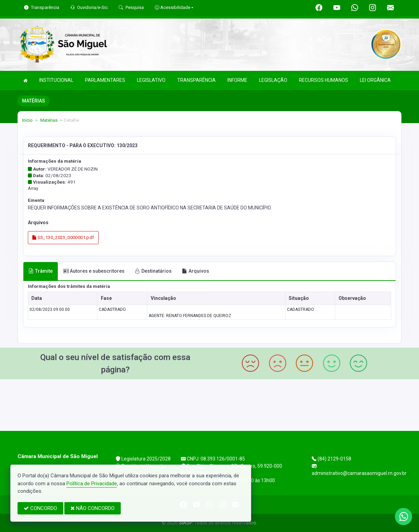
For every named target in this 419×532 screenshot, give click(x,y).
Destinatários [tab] (153, 271)
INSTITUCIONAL (56, 80)
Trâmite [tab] (41, 271)
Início (27, 120)
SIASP (185, 523)
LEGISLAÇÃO (273, 80)
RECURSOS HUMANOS (324, 80)
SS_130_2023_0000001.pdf (63, 237)
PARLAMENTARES (105, 80)
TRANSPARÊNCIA (196, 80)
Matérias (48, 120)
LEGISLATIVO (151, 80)
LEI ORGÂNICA (375, 80)
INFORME (237, 80)
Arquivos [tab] (196, 271)
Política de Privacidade (92, 484)
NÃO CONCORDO (93, 508)
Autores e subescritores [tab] (94, 271)
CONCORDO (40, 508)
